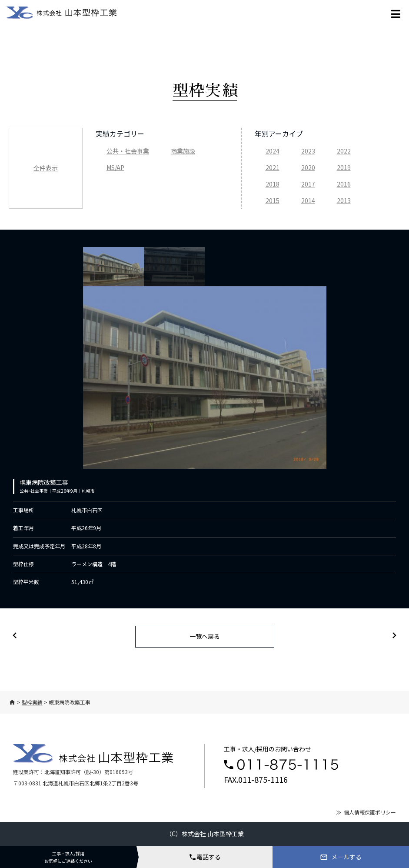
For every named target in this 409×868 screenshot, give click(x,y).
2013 (344, 200)
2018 (273, 184)
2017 (308, 184)
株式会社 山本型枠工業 (213, 834)
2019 (344, 167)
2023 (308, 151)
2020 (308, 167)
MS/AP (115, 167)
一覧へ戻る (205, 636)
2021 (273, 167)
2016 (344, 184)
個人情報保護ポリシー (370, 812)
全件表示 (46, 168)
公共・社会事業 (128, 151)
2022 (344, 151)
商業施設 (183, 151)
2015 (273, 200)
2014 (308, 200)
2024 (273, 151)
